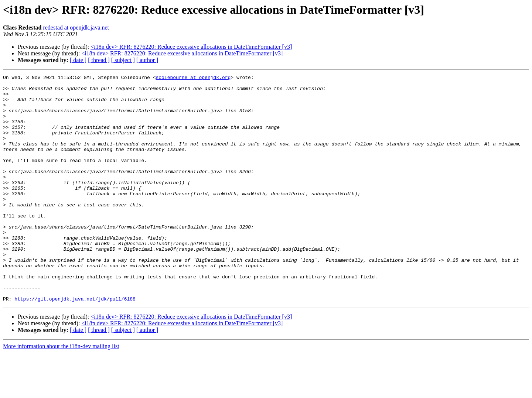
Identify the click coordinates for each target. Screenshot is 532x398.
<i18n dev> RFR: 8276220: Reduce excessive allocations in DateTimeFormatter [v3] (191, 47)
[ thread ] (99, 60)
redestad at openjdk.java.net (76, 28)
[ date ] (78, 60)
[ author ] (147, 60)
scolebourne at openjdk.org (193, 78)
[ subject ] (123, 60)
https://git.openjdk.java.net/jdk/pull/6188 (75, 344)
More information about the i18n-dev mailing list (61, 392)
